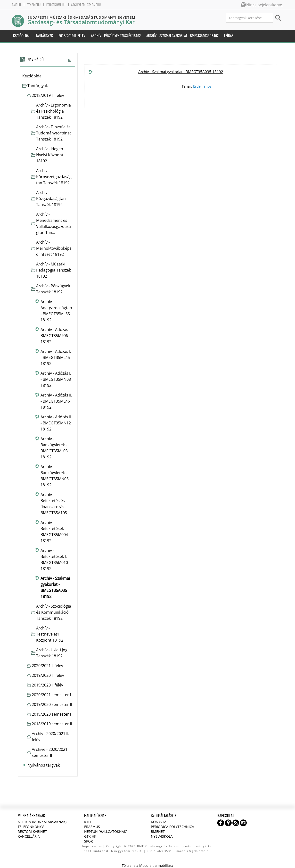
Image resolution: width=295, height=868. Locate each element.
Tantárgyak (38, 86)
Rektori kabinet (32, 831)
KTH (87, 822)
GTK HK (90, 836)
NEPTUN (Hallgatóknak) (106, 831)
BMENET (158, 831)
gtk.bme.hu (34, 5)
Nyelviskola (162, 836)
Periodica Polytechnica (172, 827)
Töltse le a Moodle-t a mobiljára (147, 865)
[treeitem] (48, 76)
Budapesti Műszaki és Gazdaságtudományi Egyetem (82, 17)
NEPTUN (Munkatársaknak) (42, 822)
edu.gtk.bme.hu (56, 5)
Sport (90, 841)
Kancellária (29, 836)
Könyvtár (160, 822)
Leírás (229, 36)
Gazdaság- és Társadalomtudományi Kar (81, 22)
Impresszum (92, 846)
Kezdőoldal (32, 76)
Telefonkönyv (31, 827)
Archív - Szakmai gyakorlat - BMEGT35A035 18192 (181, 72)
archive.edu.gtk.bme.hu (86, 5)
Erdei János (202, 86)
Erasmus (92, 827)
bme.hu (16, 5)
